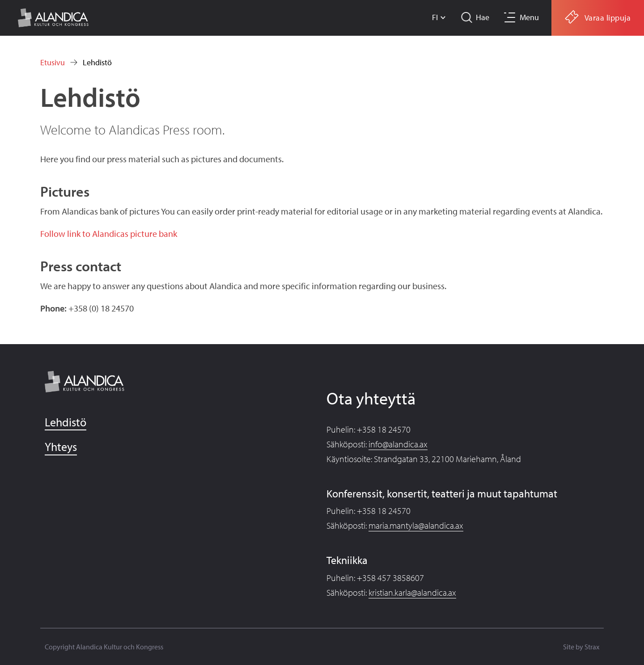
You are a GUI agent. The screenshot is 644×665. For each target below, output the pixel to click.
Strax (592, 647)
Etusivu (53, 62)
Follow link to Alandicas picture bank (109, 234)
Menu (529, 17)
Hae (483, 17)
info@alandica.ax (398, 444)
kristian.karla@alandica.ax (412, 592)
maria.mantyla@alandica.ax (416, 525)
